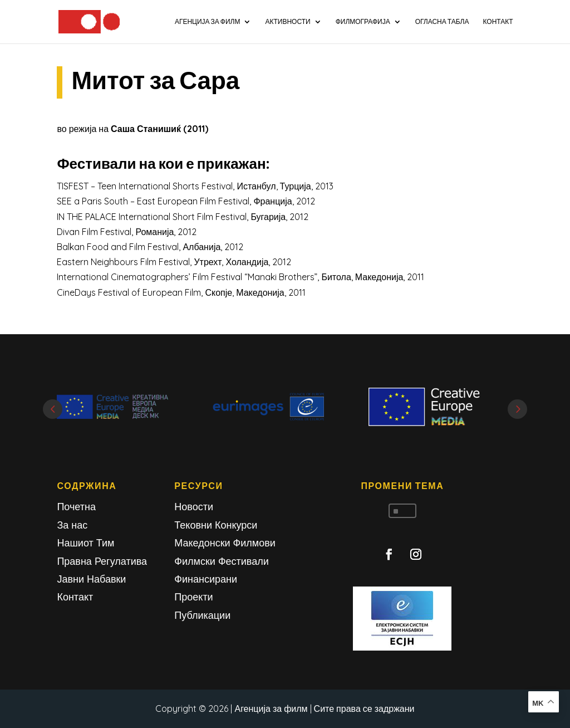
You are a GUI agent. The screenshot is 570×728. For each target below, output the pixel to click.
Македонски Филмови (225, 543)
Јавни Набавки (91, 579)
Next (517, 409)
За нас (72, 525)
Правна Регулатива (102, 561)
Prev (53, 409)
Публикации (202, 615)
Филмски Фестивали (221, 561)
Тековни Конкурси (216, 525)
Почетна (76, 507)
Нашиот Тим (85, 543)
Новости (194, 507)
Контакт (75, 597)
